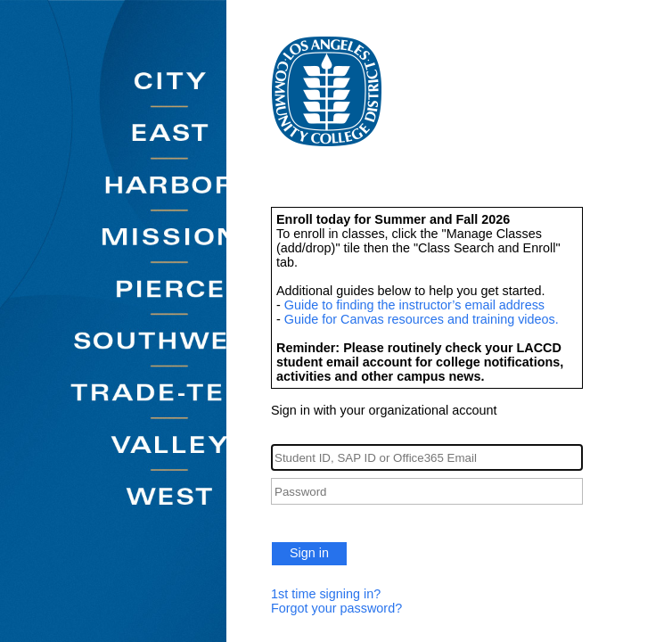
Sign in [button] (309, 553)
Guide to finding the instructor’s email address (414, 305)
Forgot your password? (336, 608)
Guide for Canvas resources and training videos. (422, 319)
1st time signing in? (326, 594)
